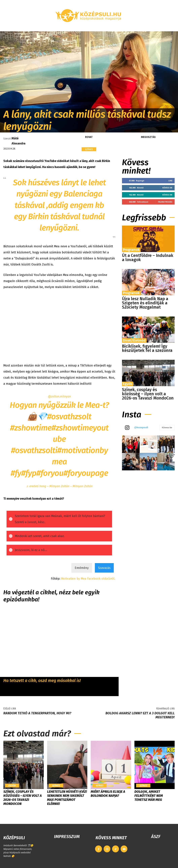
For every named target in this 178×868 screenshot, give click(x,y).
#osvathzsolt (69, 416)
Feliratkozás (165, 202)
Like (170, 181)
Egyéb (128, 384)
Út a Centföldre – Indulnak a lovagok (148, 258)
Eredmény (82, 568)
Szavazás (104, 568)
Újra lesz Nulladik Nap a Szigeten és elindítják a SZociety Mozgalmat (145, 303)
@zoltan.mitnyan (59, 396)
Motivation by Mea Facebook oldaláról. (88, 579)
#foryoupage (86, 473)
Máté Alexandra (19, 141)
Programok (131, 250)
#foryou (50, 473)
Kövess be (167, 188)
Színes (89, 149)
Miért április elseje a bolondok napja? (108, 794)
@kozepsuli (141, 427)
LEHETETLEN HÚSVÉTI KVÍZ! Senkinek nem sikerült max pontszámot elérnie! (67, 798)
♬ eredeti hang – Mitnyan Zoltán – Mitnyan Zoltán (59, 486)
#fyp (29, 473)
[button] (171, 27)
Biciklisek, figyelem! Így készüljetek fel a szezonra (147, 348)
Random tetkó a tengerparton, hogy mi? (37, 713)
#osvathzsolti (34, 450)
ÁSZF (156, 837)
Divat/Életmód (134, 340)
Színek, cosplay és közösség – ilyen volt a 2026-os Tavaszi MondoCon (148, 394)
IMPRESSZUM (67, 837)
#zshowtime (31, 428)
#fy (16, 473)
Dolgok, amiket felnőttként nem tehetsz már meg (149, 796)
